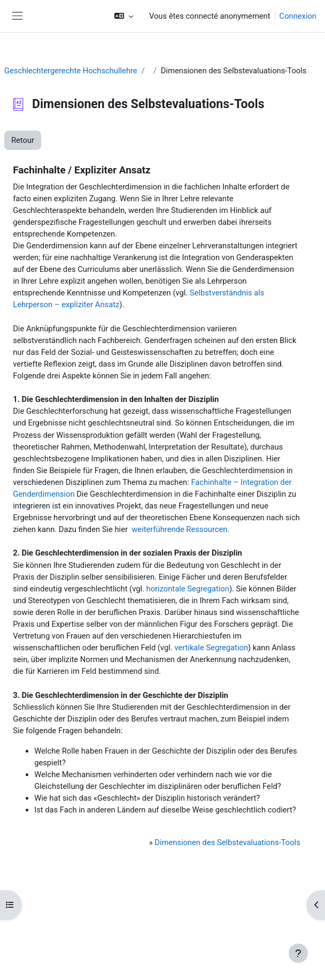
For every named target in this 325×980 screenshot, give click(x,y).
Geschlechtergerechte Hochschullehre (71, 71)
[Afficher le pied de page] (298, 953)
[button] (124, 16)
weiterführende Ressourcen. (180, 529)
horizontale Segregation (188, 589)
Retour (23, 140)
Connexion (298, 16)
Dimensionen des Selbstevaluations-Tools (227, 842)
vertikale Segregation (211, 648)
